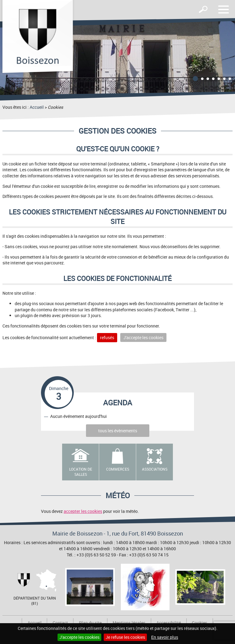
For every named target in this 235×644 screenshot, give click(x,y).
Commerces (118, 469)
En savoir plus (165, 637)
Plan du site (90, 623)
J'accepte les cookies (79, 637)
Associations (155, 469)
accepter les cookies (83, 511)
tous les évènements (118, 431)
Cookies (200, 623)
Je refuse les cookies (125, 637)
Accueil (37, 107)
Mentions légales (129, 623)
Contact (60, 623)
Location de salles (81, 472)
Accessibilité (169, 623)
